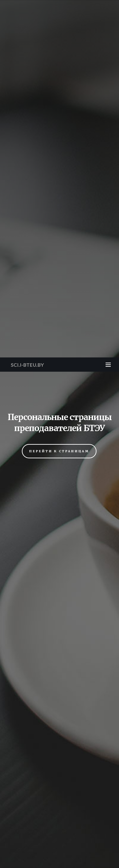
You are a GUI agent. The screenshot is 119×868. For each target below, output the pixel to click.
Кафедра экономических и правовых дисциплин (60, 700)
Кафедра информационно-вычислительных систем (60, 639)
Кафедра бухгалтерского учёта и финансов (60, 622)
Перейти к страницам (59, 94)
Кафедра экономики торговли (60, 691)
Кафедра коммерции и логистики (60, 648)
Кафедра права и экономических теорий (60, 674)
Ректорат (59, 708)
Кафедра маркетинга (60, 657)
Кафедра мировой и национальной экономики (60, 665)
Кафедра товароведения (59, 682)
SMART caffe (60, 801)
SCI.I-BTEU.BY (27, 7)
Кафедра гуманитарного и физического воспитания (59, 631)
